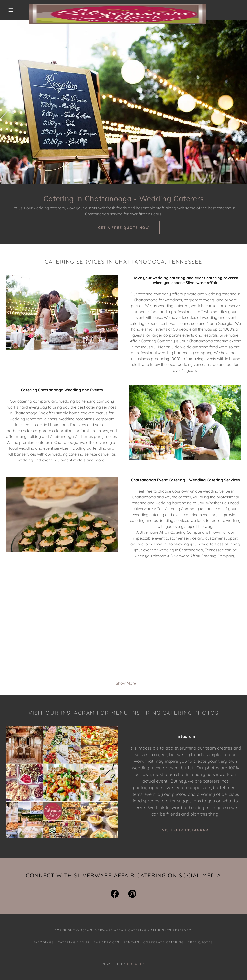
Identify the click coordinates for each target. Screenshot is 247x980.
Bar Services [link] (106, 942)
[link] (118, 6)
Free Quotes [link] (200, 942)
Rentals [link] (131, 942)
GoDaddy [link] (136, 964)
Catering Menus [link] (74, 942)
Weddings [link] (44, 942)
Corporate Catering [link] (164, 942)
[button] (12, 10)
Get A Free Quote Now (124, 228)
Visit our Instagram (185, 830)
